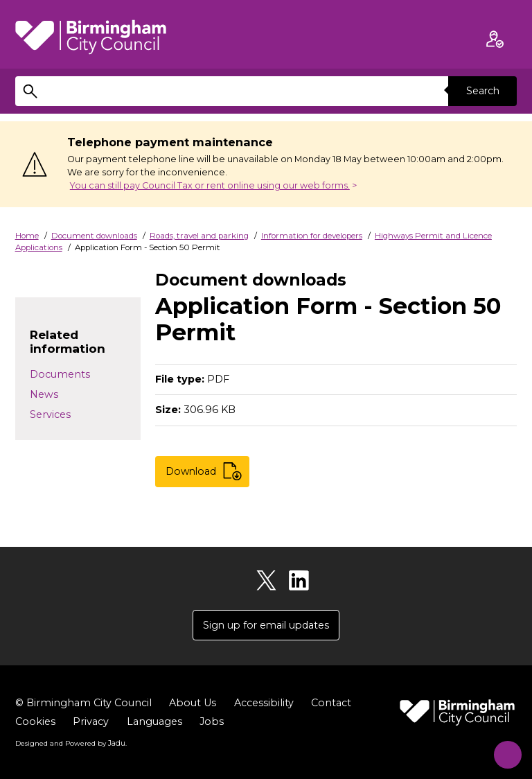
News (44, 394)
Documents (60, 374)
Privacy (91, 722)
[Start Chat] (503, 750)
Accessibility (264, 703)
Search (482, 91)
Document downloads (94, 236)
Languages (154, 722)
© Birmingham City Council (83, 703)
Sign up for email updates (266, 625)
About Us (193, 703)
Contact (331, 703)
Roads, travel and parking (199, 236)
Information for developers (312, 236)
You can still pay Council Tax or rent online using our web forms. (210, 185)
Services (50, 414)
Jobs (212, 722)
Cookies (35, 722)
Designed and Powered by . (71, 744)
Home (27, 236)
